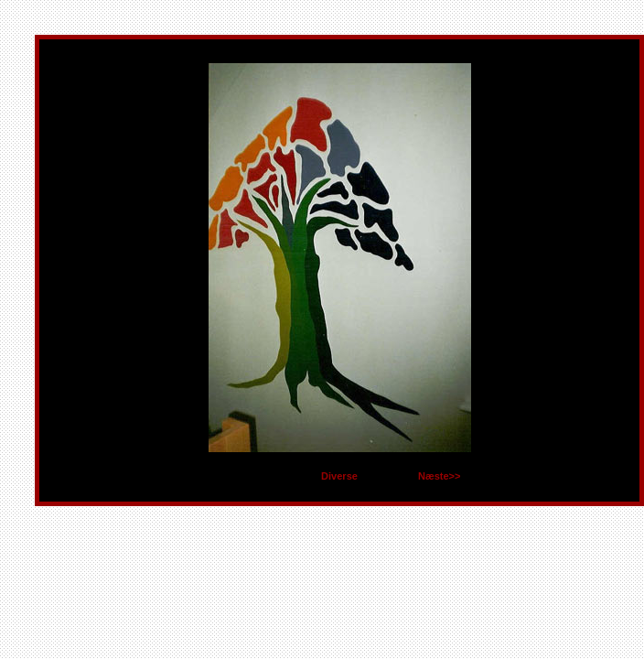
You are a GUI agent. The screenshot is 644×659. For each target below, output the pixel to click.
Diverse (339, 476)
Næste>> (439, 476)
